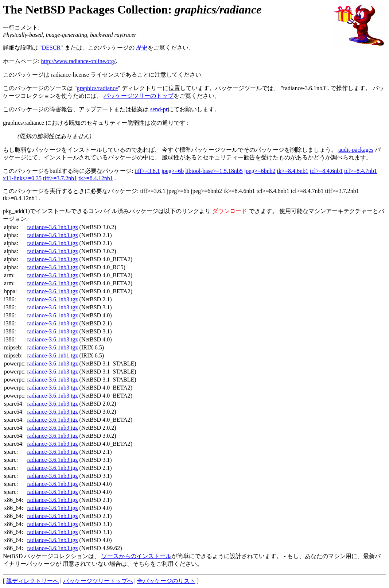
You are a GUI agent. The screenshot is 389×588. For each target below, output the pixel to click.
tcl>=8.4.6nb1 (326, 171)
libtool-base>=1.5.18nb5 (214, 171)
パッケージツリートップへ (98, 581)
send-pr (159, 109)
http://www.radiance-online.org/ (78, 61)
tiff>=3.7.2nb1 (60, 178)
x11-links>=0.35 (22, 178)
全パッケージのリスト (166, 581)
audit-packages (356, 150)
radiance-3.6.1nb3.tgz (53, 227)
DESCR (51, 48)
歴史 (142, 48)
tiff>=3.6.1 (147, 171)
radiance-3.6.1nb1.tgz (53, 355)
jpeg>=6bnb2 (260, 171)
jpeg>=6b (173, 171)
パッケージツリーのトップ (139, 96)
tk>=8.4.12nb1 (96, 178)
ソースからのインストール (136, 556)
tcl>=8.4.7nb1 (361, 171)
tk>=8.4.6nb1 (293, 171)
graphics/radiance (98, 88)
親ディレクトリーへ (32, 581)
